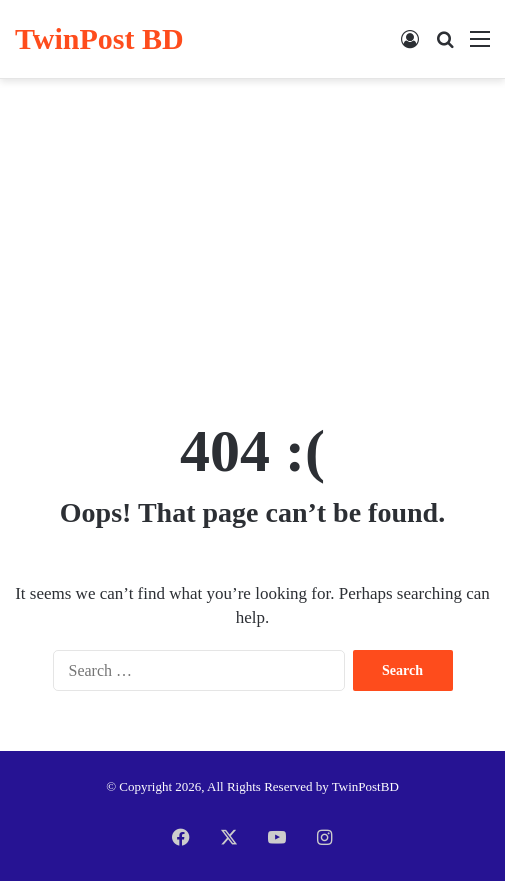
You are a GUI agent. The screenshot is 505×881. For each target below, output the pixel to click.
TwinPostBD (365, 786)
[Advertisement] (252, 239)
